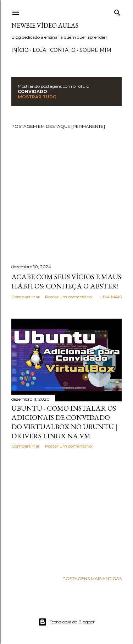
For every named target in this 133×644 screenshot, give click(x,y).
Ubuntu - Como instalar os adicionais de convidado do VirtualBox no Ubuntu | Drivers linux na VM (64, 422)
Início (20, 50)
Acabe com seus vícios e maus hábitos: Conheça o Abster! (66, 281)
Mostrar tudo (37, 97)
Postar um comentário (68, 297)
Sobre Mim (95, 50)
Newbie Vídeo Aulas (45, 25)
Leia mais (111, 297)
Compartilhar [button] (26, 297)
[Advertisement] (66, 511)
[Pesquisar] (117, 11)
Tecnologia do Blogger (66, 622)
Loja (39, 50)
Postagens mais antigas (92, 578)
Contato (63, 50)
